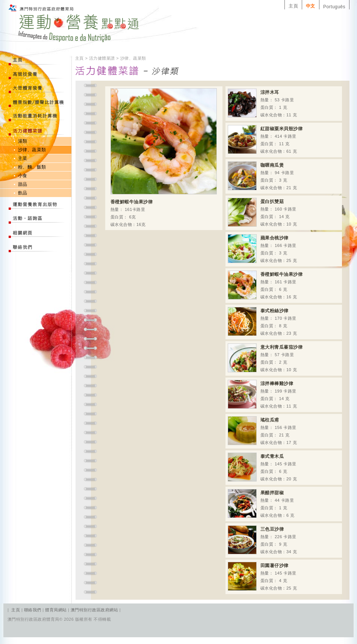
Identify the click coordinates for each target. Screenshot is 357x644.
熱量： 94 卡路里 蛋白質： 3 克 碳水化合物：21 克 (262, 176)
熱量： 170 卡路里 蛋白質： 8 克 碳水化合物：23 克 (262, 321)
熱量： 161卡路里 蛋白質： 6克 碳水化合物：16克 (164, 157)
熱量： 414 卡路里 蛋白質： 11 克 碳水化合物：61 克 (265, 139)
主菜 (23, 158)
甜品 (23, 184)
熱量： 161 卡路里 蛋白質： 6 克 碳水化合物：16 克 (265, 285)
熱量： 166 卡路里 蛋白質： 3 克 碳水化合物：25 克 (262, 249)
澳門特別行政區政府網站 (94, 610)
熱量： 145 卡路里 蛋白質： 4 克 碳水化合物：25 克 (262, 576)
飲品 (23, 193)
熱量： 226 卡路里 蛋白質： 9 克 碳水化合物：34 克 (262, 540)
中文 (311, 6)
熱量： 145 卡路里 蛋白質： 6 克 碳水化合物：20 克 (262, 467)
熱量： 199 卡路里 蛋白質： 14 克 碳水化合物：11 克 (262, 394)
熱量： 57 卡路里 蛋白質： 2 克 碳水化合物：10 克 (265, 358)
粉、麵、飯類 (32, 167)
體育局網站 (56, 610)
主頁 (293, 6)
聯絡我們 (33, 610)
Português (334, 7)
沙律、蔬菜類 (32, 150)
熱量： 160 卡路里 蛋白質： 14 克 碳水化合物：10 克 (262, 212)
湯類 (23, 141)
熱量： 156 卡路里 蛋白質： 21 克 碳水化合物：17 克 (262, 431)
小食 (23, 176)
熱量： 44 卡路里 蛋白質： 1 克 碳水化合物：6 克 (261, 503)
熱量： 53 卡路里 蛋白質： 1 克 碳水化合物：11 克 (262, 103)
